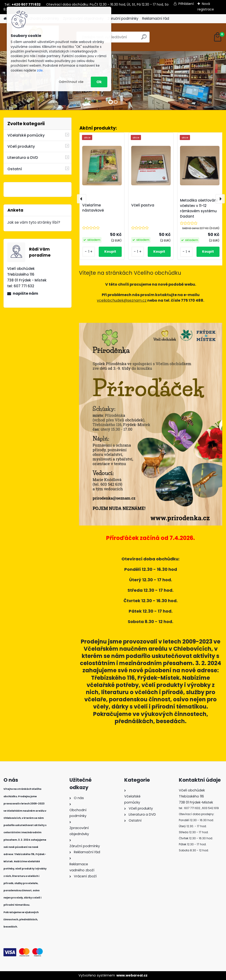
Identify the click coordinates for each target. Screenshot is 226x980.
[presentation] (82, 199)
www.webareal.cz (132, 975)
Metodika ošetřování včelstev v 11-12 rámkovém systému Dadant (199, 208)
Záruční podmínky (123, 18)
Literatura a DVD (23, 158)
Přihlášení (186, 4)
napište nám (25, 293)
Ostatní (15, 169)
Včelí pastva (143, 205)
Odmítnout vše (71, 82)
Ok (99, 82)
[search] (144, 39)
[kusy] (89, 252)
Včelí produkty (21, 146)
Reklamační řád (156, 18)
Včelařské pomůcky (26, 135)
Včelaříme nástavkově (93, 208)
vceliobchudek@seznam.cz (122, 300)
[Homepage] (5, 19)
